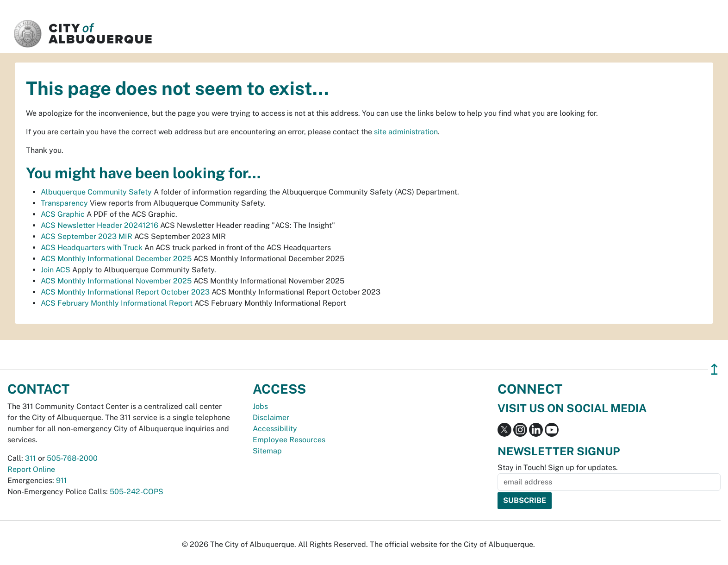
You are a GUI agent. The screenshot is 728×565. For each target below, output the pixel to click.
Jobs (260, 406)
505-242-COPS (137, 492)
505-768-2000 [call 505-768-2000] (72, 458)
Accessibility (275, 429)
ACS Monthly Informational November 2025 (116, 281)
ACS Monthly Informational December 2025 (116, 259)
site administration (406, 132)
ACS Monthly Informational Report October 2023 (125, 292)
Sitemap (267, 451)
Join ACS (56, 270)
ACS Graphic (63, 214)
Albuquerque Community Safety (96, 192)
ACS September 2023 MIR (87, 236)
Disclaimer (271, 417)
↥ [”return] (714, 369)
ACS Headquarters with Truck (92, 248)
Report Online (31, 469)
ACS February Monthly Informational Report (117, 303)
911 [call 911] (62, 480)
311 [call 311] (31, 458)
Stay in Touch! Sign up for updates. (558, 468)
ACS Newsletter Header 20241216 (100, 225)
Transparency (64, 203)
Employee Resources (289, 440)
